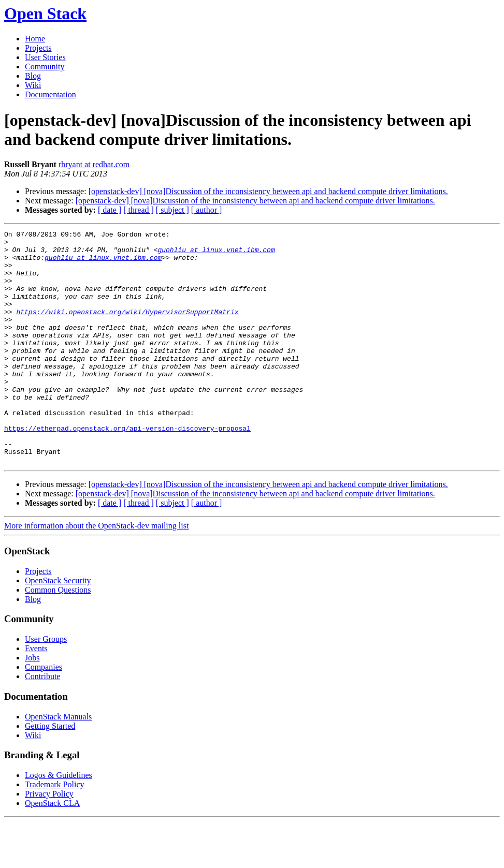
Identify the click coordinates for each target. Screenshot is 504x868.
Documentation (51, 94)
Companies (44, 713)
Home (35, 39)
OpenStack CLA (52, 850)
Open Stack (45, 13)
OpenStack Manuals (58, 763)
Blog (33, 76)
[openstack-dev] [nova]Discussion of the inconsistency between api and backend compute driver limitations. (268, 191)
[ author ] (207, 210)
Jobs (32, 704)
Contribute (42, 723)
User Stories (45, 57)
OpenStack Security (58, 627)
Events (36, 695)
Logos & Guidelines (59, 822)
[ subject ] (172, 210)
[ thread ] (139, 210)
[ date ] (110, 210)
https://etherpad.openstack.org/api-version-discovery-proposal (127, 468)
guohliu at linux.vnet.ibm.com (216, 254)
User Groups (46, 686)
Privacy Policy (49, 840)
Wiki (33, 85)
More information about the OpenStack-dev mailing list (96, 572)
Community (45, 67)
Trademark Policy (55, 831)
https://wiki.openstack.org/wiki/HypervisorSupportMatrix (127, 329)
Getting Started (50, 773)
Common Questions (58, 636)
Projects (38, 48)
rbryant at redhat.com (94, 164)
